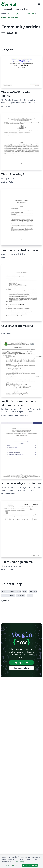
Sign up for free (22, 662)
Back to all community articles (15, 9)
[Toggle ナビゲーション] (39, 4)
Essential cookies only (12, 865)
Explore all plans (22, 668)
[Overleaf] (9, 4)
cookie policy (19, 862)
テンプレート (18, 14)
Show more (7, 600)
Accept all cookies (30, 865)
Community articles (10, 17)
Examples (30, 14)
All (9, 14)
